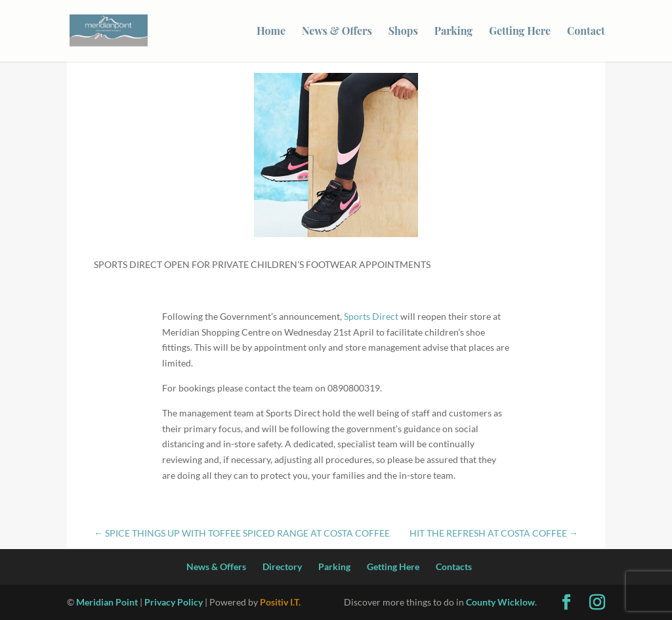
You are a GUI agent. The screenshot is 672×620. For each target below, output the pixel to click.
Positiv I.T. (280, 602)
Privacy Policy (174, 602)
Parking (453, 32)
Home (271, 32)
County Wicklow (500, 602)
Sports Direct (371, 316)
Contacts (454, 566)
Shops (403, 32)
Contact (586, 32)
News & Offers (337, 32)
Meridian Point (107, 602)
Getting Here (520, 32)
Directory (282, 566)
